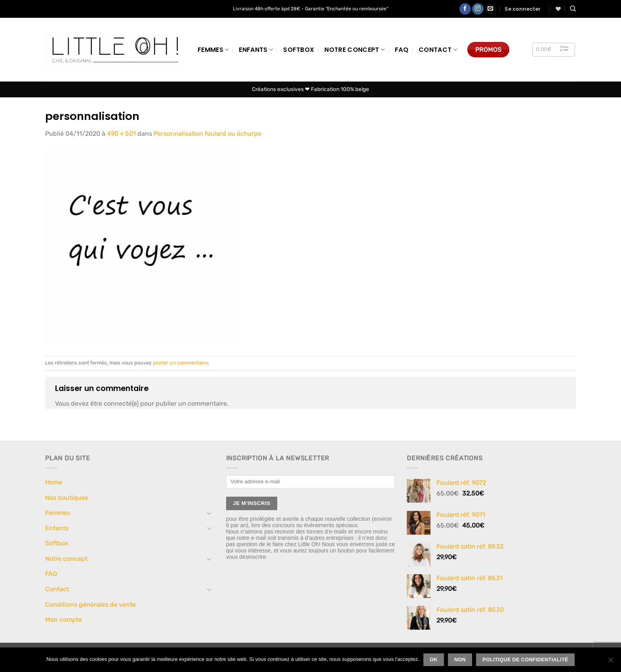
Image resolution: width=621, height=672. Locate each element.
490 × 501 (121, 134)
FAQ (402, 50)
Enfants (256, 50)
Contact (438, 50)
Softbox (299, 50)
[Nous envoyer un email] (491, 9)
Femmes (213, 50)
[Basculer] (210, 513)
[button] (523, 9)
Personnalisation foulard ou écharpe (208, 134)
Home (54, 482)
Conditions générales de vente (90, 605)
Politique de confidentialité (525, 660)
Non (460, 660)
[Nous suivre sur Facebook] (465, 9)
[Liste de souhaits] (558, 9)
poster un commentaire (180, 363)
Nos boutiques (67, 498)
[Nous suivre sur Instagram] (478, 9)
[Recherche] (573, 9)
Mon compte (64, 620)
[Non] (610, 662)
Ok (434, 660)
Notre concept (354, 50)
